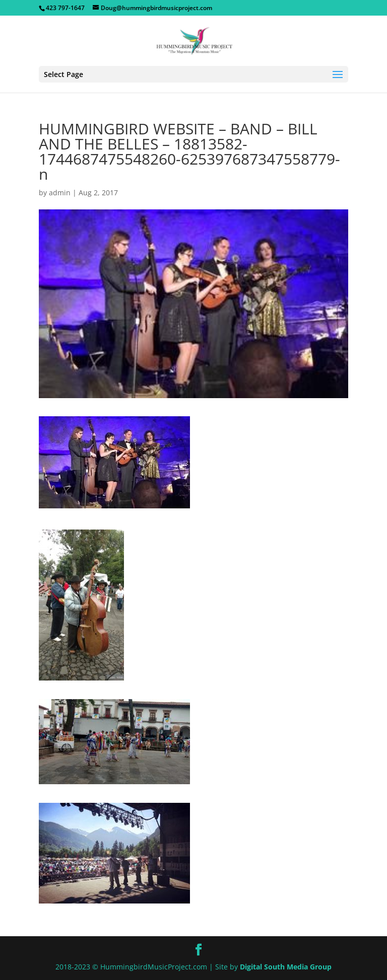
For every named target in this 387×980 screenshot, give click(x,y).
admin (60, 193)
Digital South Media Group (286, 967)
